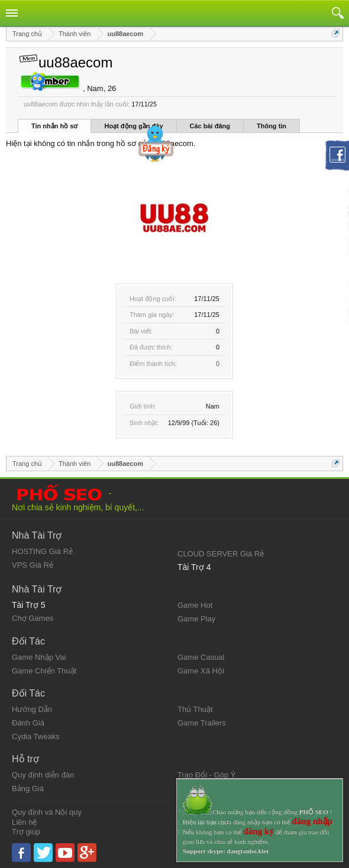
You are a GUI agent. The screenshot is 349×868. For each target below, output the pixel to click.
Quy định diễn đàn (43, 775)
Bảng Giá (28, 788)
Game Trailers (202, 723)
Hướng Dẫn (32, 709)
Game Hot (195, 605)
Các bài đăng (210, 126)
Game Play (196, 619)
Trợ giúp (26, 832)
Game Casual (201, 657)
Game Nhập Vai (39, 657)
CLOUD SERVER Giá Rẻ (221, 554)
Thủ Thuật (195, 709)
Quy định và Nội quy (47, 812)
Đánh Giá (28, 723)
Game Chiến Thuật (44, 671)
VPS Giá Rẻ (33, 565)
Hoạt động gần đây (133, 126)
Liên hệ (24, 822)
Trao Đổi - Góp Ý (207, 775)
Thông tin (272, 126)
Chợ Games (33, 618)
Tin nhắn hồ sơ (54, 126)
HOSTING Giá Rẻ (42, 551)
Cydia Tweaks (36, 736)
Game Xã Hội (201, 671)
